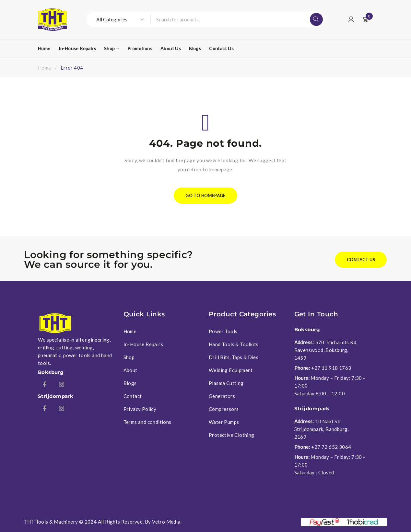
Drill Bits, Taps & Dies (234, 357)
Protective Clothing (232, 435)
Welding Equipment (231, 370)
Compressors (224, 409)
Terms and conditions (147, 422)
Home (45, 68)
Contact (133, 396)
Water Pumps (224, 422)
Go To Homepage (205, 196)
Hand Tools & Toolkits (234, 344)
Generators (222, 396)
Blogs (130, 383)
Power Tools (223, 331)
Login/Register (351, 19)
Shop (129, 357)
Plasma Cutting (226, 383)
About (130, 370)
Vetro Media (166, 522)
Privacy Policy (140, 409)
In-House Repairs (143, 344)
